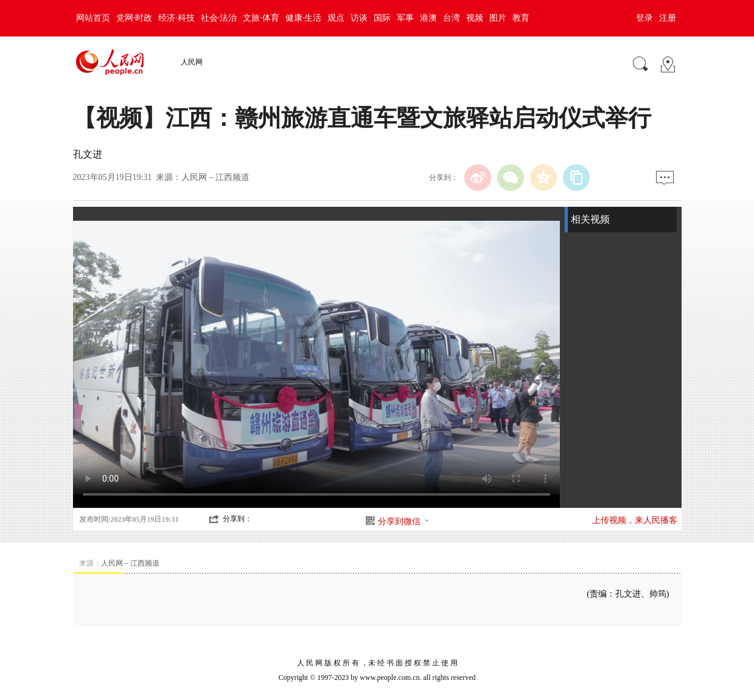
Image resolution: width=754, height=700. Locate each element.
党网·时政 (134, 18)
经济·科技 (176, 18)
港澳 (428, 18)
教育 (521, 18)
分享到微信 (404, 522)
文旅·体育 (261, 18)
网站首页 (93, 18)
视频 (475, 18)
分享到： (237, 519)
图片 (498, 18)
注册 (668, 18)
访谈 (359, 18)
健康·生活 (304, 18)
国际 (382, 18)
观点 (336, 18)
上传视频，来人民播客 (635, 520)
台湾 (452, 18)
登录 (644, 18)
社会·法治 (219, 18)
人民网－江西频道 (215, 177)
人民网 (192, 62)
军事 (405, 18)
